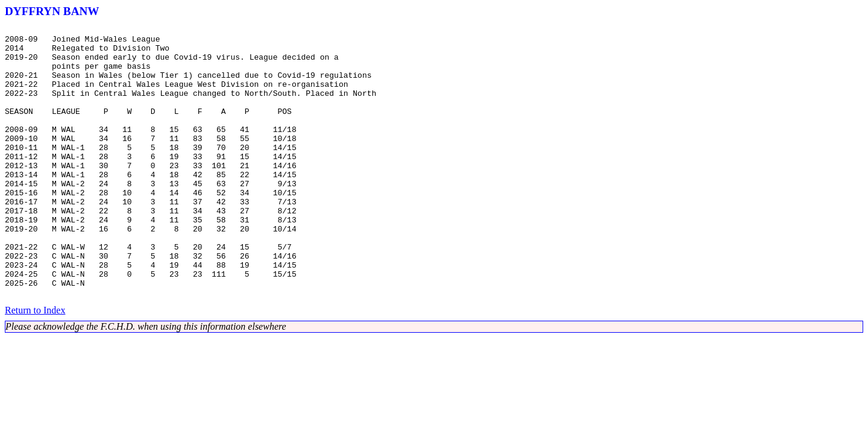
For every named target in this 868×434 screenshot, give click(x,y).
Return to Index (35, 364)
